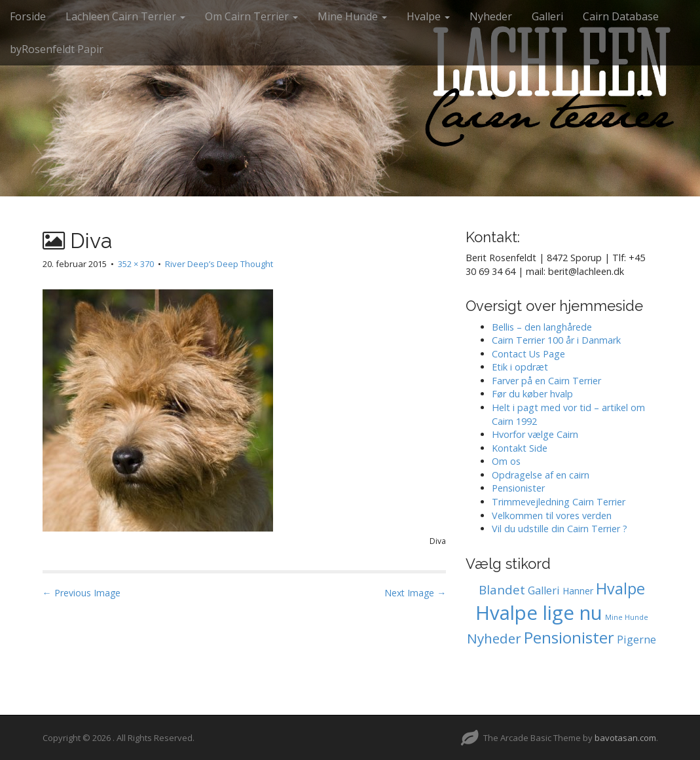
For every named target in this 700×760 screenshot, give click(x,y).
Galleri (547, 16)
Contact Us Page (528, 354)
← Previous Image (82, 593)
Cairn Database (621, 16)
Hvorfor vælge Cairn (535, 434)
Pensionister (518, 488)
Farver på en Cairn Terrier (546, 381)
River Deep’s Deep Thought (219, 264)
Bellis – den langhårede (542, 327)
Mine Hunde (352, 16)
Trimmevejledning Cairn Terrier (559, 502)
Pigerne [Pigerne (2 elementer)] (636, 640)
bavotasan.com (625, 738)
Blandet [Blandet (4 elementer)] (502, 590)
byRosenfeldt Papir (57, 49)
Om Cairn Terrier (251, 16)
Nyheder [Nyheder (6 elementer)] (494, 638)
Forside (28, 16)
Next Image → (415, 593)
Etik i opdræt (520, 367)
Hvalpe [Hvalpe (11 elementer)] (620, 588)
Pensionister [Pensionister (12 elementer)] (569, 638)
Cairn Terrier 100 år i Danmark (556, 340)
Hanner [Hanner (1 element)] (578, 591)
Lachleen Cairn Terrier (125, 16)
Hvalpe (428, 16)
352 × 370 (136, 264)
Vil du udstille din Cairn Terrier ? (560, 529)
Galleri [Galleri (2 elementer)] (544, 590)
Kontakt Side (520, 448)
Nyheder (491, 16)
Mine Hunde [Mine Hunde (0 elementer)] (627, 617)
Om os (506, 461)
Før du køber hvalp (532, 394)
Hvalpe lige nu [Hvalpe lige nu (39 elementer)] (539, 613)
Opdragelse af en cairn (541, 475)
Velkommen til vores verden (552, 516)
